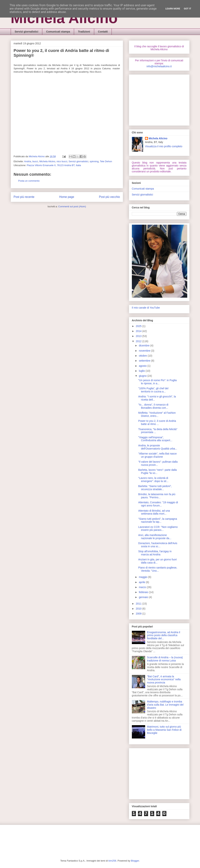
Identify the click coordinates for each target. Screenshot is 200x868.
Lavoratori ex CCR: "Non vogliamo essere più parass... (158, 529)
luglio (142, 371)
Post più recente (24, 197)
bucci (35, 161)
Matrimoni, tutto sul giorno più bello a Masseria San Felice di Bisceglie (164, 730)
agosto (143, 366)
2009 (139, 614)
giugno (143, 376)
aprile (142, 582)
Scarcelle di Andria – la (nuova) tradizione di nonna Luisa (165, 659)
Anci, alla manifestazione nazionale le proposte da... (155, 537)
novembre (145, 351)
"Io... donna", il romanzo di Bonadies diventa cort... (153, 406)
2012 (139, 341)
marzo (143, 587)
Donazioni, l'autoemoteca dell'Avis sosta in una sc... (158, 545)
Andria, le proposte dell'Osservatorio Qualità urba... (158, 447)
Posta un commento (29, 181)
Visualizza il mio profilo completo (164, 146)
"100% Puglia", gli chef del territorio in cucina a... (153, 390)
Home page (67, 197)
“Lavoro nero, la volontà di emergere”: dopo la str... (153, 480)
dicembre (145, 346)
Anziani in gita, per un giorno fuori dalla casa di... (157, 561)
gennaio (144, 597)
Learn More (173, 9)
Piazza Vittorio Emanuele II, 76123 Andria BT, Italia (54, 165)
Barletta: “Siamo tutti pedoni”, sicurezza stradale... (155, 488)
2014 (139, 331)
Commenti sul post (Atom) (72, 206)
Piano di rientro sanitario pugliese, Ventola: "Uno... (158, 569)
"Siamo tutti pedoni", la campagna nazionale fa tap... (158, 520)
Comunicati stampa (58, 32)
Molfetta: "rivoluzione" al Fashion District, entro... (157, 414)
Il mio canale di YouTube (146, 308)
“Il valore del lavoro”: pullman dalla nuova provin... (158, 463)
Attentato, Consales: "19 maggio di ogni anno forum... (158, 504)
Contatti (103, 32)
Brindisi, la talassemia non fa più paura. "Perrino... (157, 496)
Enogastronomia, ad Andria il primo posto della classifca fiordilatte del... (164, 635)
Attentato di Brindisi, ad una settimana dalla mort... (154, 512)
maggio (143, 577)
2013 (139, 336)
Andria (28, 161)
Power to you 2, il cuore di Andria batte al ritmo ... (157, 422)
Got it (187, 9)
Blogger (135, 861)
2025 (139, 326)
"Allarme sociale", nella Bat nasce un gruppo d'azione (157, 455)
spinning (94, 161)
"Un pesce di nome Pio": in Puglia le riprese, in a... (157, 382)
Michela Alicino (64, 18)
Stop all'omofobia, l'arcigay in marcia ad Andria (155, 553)
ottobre (143, 356)
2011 (139, 604)
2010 (139, 609)
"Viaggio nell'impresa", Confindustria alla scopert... (155, 439)
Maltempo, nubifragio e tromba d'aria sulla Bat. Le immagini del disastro (165, 705)
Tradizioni (84, 32)
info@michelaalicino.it (159, 66)
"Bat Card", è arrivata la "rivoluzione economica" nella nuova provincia (164, 680)
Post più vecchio (110, 197)
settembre (145, 361)
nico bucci (62, 161)
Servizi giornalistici (27, 32)
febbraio (144, 592)
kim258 (112, 861)
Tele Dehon (106, 161)
